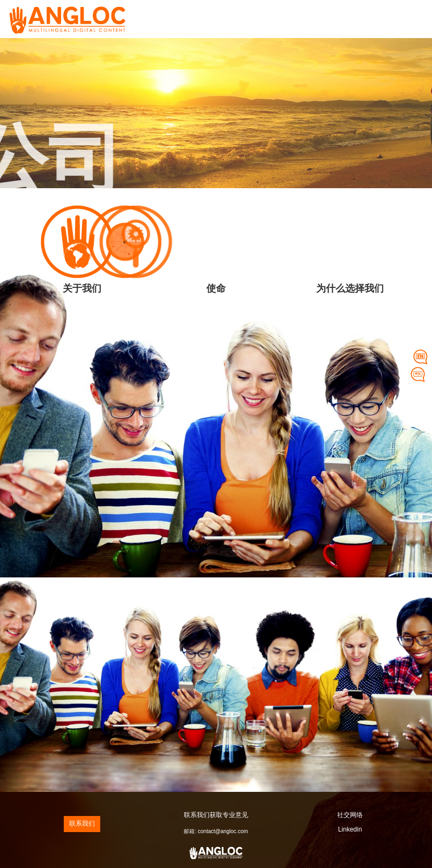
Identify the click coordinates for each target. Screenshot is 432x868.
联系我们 (82, 824)
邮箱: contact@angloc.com (216, 831)
